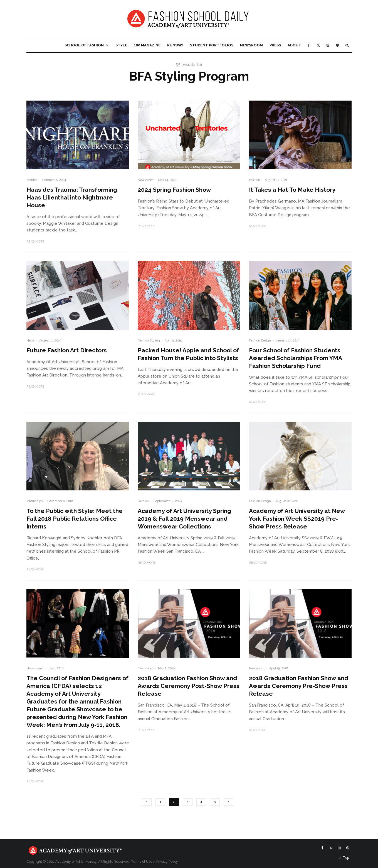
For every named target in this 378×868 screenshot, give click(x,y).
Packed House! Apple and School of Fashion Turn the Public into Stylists (188, 354)
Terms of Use (142, 862)
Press (275, 45)
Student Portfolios (212, 45)
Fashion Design (260, 341)
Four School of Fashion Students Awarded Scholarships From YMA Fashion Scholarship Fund (295, 358)
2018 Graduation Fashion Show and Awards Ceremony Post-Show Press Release (189, 686)
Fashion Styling (149, 341)
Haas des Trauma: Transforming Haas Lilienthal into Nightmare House (72, 197)
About (294, 45)
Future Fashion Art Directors (67, 350)
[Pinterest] (337, 45)
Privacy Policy (167, 862)
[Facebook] (309, 45)
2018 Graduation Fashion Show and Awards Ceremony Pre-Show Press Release (299, 686)
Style (121, 45)
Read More (35, 242)
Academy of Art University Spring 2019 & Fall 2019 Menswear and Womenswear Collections (184, 519)
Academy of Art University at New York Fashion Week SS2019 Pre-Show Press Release (297, 519)
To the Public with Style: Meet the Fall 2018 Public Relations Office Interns (75, 519)
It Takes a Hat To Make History (292, 190)
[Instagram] (328, 45)
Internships (34, 501)
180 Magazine (147, 45)
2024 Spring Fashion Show (174, 190)
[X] (318, 45)
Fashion (32, 180)
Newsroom (251, 45)
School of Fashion (84, 45)
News (30, 341)
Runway (175, 45)
